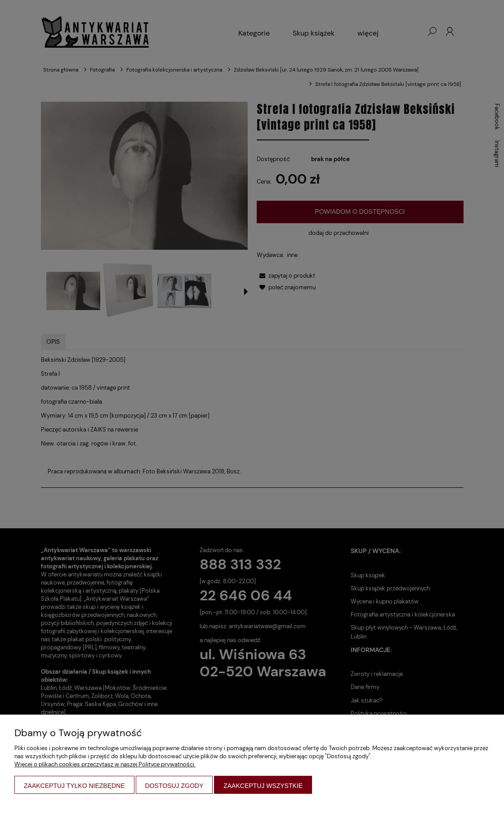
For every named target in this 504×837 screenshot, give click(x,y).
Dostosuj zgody (174, 786)
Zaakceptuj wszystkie (263, 786)
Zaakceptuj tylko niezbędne (74, 786)
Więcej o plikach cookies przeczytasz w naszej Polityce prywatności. (105, 764)
